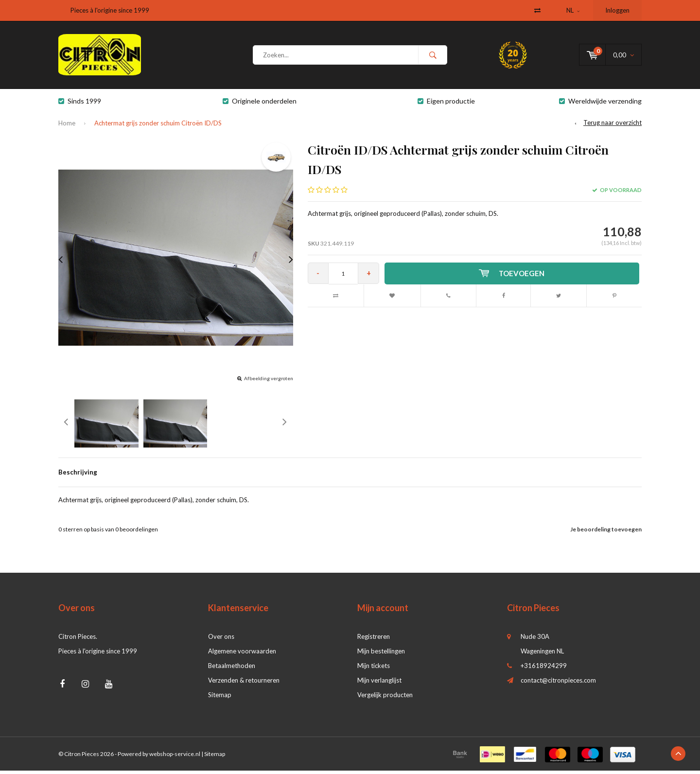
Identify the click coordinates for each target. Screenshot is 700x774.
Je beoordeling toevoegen (606, 533)
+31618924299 (544, 669)
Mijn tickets (374, 669)
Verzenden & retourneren (244, 684)
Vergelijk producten (385, 698)
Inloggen (617, 10)
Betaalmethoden (232, 669)
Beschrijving (78, 475)
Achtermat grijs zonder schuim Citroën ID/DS (158, 126)
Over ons (221, 640)
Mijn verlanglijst (379, 684)
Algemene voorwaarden (242, 654)
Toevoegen (513, 277)
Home (67, 126)
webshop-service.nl (175, 757)
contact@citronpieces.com (558, 684)
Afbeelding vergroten (269, 382)
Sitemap (220, 698)
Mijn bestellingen (381, 654)
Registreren (374, 640)
